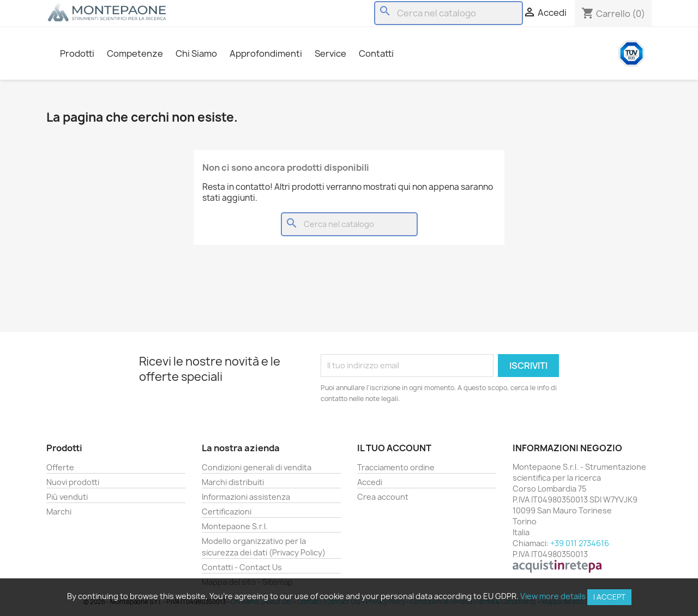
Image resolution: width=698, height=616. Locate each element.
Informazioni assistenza (246, 497)
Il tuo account (394, 448)
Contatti (376, 53)
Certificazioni (227, 512)
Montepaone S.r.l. (235, 526)
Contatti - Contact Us (242, 567)
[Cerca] (449, 13)
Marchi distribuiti (233, 482)
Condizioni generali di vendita (257, 467)
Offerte (60, 467)
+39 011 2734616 (580, 543)
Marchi (59, 512)
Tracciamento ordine (396, 467)
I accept (609, 597)
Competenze (135, 53)
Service (330, 53)
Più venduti (67, 497)
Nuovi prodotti (73, 482)
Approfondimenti (266, 53)
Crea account (383, 497)
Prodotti (77, 53)
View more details (553, 596)
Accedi (370, 482)
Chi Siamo (196, 53)
